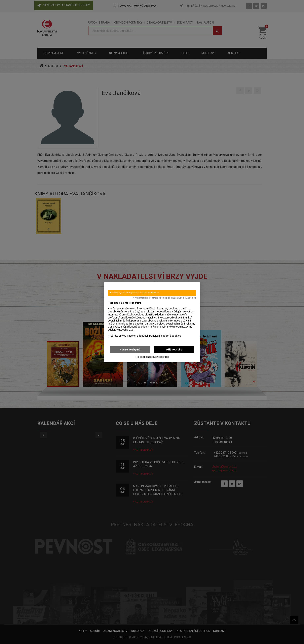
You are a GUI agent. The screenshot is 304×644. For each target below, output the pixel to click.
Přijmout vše (174, 350)
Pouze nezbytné (130, 350)
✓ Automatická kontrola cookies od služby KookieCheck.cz (164, 298)
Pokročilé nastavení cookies (152, 357)
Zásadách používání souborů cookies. (159, 336)
